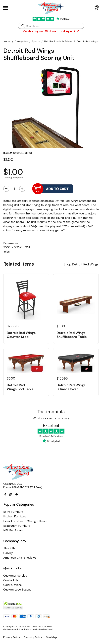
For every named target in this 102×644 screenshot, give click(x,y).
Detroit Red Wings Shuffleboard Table (72, 335)
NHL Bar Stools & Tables (58, 42)
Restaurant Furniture (17, 526)
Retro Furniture (13, 512)
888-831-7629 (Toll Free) (27, 487)
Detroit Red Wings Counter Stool (21, 335)
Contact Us (11, 580)
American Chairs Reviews (20, 558)
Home (7, 42)
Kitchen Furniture (15, 517)
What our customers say (51, 418)
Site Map (51, 637)
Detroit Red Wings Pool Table (20, 387)
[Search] (54, 26)
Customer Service (15, 576)
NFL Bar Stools (13, 530)
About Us (9, 548)
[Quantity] (14, 189)
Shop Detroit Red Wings (81, 264)
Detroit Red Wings (87, 42)
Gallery (8, 553)
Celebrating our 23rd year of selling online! (51, 31)
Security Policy (33, 637)
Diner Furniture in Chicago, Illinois (25, 521)
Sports (36, 42)
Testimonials (51, 412)
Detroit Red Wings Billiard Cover (71, 387)
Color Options (12, 585)
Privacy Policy (12, 637)
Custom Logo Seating (17, 590)
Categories (21, 42)
